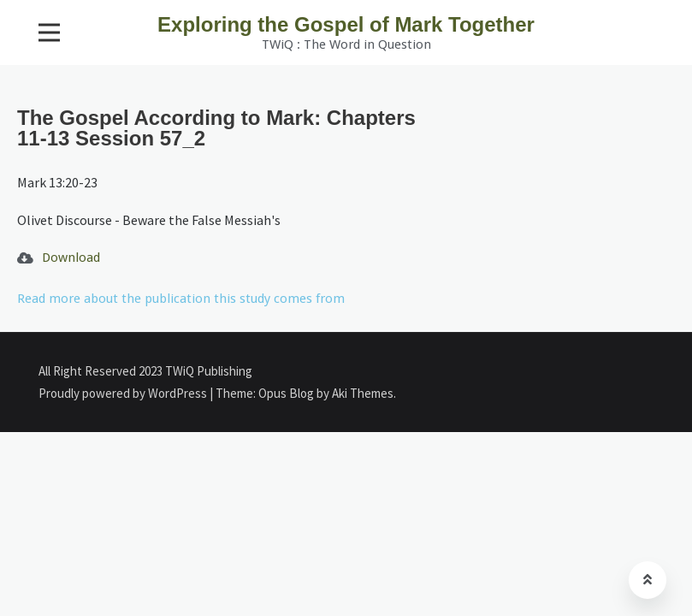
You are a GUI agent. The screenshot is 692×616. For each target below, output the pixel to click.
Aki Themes (363, 393)
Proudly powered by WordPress (124, 393)
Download (71, 258)
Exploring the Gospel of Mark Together (346, 24)
